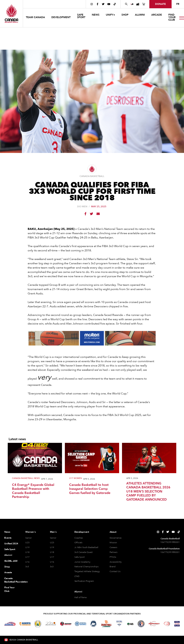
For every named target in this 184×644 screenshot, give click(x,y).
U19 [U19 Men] (52, 547)
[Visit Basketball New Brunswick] (106, 624)
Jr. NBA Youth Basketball (86, 547)
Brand (113, 567)
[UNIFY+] (132, 4)
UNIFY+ (110, 15)
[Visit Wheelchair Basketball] (167, 624)
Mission (113, 543)
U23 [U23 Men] (52, 543)
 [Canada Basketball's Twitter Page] (103, 4)
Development (82, 532)
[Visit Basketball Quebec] (81, 624)
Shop (7, 567)
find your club (172, 17)
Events (8, 538)
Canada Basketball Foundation (11, 580)
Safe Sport (10, 549)
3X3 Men (82, 207)
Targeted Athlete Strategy (87, 571)
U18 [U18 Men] (52, 552)
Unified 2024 (11, 544)
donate (160, 4)
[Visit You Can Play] (177, 624)
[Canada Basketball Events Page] (138, 4)
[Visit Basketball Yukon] (154, 624)
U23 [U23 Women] (27, 543)
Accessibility (116, 562)
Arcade (8, 572)
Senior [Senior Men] (53, 538)
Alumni (8, 555)
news (96, 15)
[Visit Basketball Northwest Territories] (93, 624)
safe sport (81, 16)
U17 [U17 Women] (27, 557)
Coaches (79, 538)
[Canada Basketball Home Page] (11, 14)
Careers (113, 547)
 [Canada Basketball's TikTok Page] (115, 4)
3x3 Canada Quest (83, 552)
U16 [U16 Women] (27, 562)
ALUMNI (140, 15)
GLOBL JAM (11, 561)
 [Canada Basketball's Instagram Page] (92, 4)
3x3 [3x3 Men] (52, 567)
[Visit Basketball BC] (10, 624)
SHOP (125, 15)
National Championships (86, 567)
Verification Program (84, 581)
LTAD (77, 576)
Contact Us (115, 571)
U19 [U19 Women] (27, 547)
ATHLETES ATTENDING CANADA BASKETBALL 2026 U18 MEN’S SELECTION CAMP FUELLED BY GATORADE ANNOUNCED (148, 492)
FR (178, 4)
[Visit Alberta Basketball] (25, 624)
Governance (116, 538)
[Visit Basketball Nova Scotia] (119, 624)
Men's (53, 532)
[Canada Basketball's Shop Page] (144, 4)
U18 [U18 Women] (27, 552)
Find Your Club (9, 589)
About (113, 532)
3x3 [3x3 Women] (27, 567)
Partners (113, 552)
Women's (31, 532)
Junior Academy (82, 562)
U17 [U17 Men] (52, 557)
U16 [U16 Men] (52, 562)
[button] (36, 18)
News (7, 532)
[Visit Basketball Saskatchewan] (38, 624)
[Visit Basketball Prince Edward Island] (130, 624)
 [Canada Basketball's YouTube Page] (109, 4)
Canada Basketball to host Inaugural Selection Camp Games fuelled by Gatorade (90, 489)
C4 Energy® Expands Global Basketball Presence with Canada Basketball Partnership (33, 491)
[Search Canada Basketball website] (126, 4)
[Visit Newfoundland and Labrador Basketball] (141, 624)
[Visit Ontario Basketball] (66, 624)
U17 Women (75, 478)
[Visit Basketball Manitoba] (51, 624)
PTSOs (113, 557)
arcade (157, 15)
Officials (78, 543)
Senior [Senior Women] (28, 538)
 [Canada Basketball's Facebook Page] (97, 4)
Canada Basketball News (26, 478)
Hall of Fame (80, 597)
